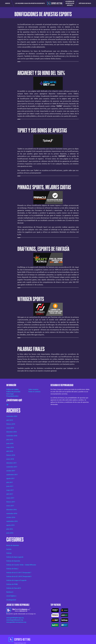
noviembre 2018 (12, 436)
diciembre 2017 (11, 463)
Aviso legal (10, 394)
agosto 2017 (10, 478)
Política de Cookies (13, 389)
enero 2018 (10, 459)
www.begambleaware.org (15, 620)
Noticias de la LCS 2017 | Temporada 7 (19, 573)
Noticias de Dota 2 (12, 569)
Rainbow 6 (10, 592)
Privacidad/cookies (12, 396)
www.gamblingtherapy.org (15, 618)
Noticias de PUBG (12, 584)
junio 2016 (10, 533)
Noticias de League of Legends (16, 580)
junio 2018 (10, 443)
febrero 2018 (11, 455)
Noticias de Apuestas (13, 561)
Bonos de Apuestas (13, 545)
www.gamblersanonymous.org (16, 622)
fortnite (9, 549)
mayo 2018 (10, 447)
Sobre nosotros (33, 389)
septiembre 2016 (12, 521)
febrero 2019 (11, 424)
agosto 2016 (10, 525)
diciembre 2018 (11, 432)
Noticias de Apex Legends (15, 557)
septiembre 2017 (12, 475)
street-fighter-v (11, 596)
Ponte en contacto (34, 392)
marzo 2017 (10, 498)
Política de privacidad (13, 392)
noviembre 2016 (12, 513)
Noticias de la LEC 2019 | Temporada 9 (19, 576)
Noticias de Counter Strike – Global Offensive (21, 565)
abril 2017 (10, 494)
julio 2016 (10, 529)
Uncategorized (11, 600)
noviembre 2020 (12, 416)
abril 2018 (10, 451)
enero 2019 (10, 428)
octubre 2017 (11, 471)
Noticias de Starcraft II (14, 588)
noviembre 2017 (12, 467)
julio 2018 (10, 440)
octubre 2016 (11, 517)
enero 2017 (10, 506)
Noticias (9, 553)
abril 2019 (10, 420)
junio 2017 (10, 486)
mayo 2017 (10, 490)
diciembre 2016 (11, 510)
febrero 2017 (11, 502)
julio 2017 (10, 482)
